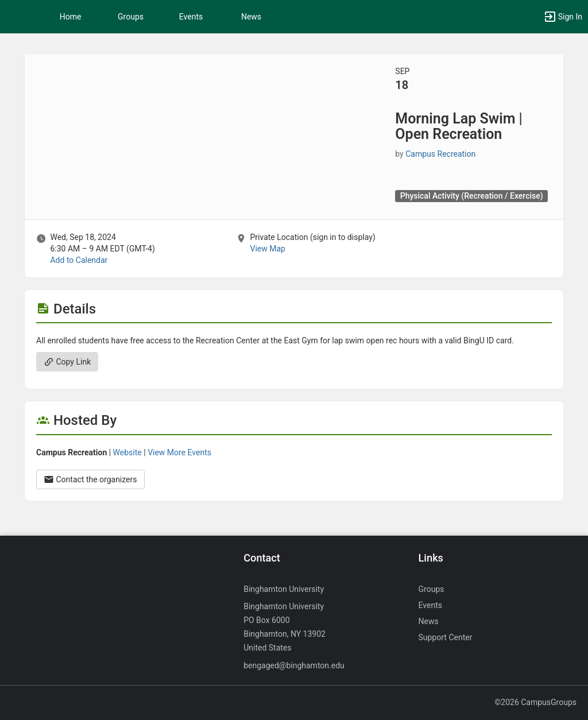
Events (191, 17)
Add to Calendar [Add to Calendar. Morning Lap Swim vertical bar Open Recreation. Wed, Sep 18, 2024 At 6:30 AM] (79, 260)
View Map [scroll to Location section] (267, 249)
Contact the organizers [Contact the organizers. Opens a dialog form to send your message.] (90, 479)
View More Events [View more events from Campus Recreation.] (179, 452)
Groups (131, 17)
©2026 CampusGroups (535, 702)
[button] (14, 17)
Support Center (446, 637)
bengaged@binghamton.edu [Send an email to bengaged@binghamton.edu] (294, 665)
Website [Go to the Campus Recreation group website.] (127, 452)
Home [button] (71, 17)
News (251, 17)
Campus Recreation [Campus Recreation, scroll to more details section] (440, 154)
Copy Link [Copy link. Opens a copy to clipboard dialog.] (67, 362)
